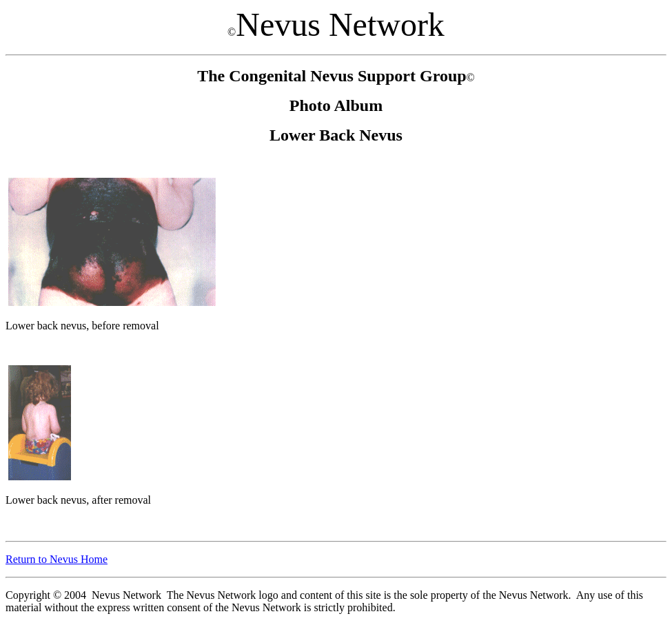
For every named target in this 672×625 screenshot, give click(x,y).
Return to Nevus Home (57, 559)
